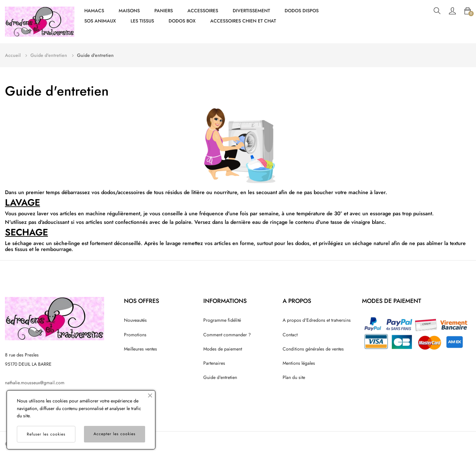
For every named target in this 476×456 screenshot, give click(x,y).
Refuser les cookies (46, 434)
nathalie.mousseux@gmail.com (35, 383)
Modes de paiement (223, 349)
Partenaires (214, 363)
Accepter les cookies (115, 434)
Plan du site (294, 377)
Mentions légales (299, 363)
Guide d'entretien (220, 377)
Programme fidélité (222, 320)
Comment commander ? (227, 335)
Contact (290, 335)
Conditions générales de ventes (313, 349)
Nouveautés (135, 320)
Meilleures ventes (140, 349)
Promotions (135, 335)
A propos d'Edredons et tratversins (317, 320)
